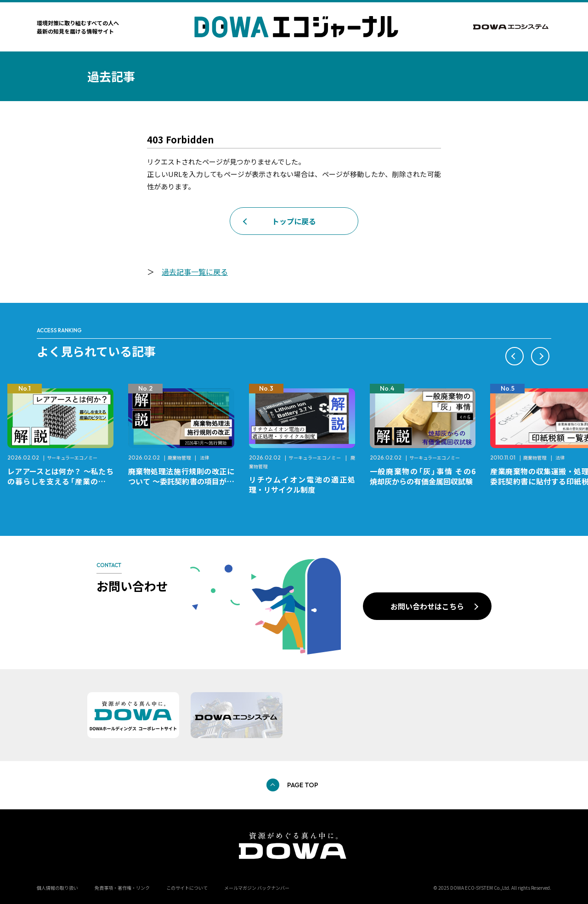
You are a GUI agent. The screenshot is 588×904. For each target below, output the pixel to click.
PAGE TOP (303, 785)
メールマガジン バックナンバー (257, 888)
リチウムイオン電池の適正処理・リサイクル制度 (302, 484)
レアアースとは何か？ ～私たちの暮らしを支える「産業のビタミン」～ (60, 481)
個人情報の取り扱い (57, 888)
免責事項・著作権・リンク (122, 888)
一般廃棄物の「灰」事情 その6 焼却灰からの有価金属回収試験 (427, 476)
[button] (514, 356)
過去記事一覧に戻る (195, 272)
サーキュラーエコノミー (72, 458)
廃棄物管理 (179, 458)
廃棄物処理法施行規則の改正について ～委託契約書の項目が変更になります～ (181, 481)
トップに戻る (294, 221)
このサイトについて (187, 888)
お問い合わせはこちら (427, 606)
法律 (204, 458)
